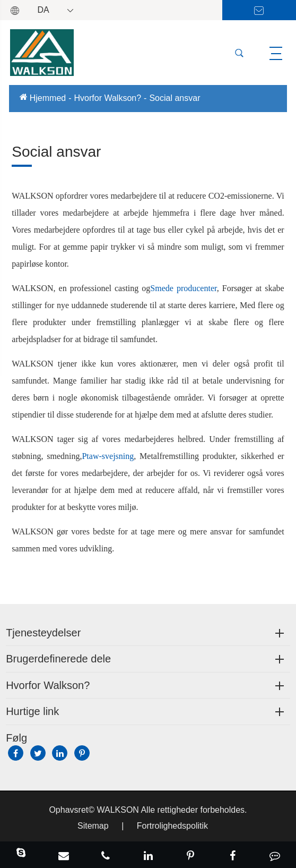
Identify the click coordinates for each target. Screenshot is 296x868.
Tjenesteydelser (43, 633)
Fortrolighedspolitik (172, 826)
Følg (16, 738)
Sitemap (93, 826)
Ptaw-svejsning (108, 456)
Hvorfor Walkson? (108, 98)
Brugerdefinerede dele (58, 659)
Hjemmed (48, 98)
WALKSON (119, 810)
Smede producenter (183, 288)
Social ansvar (175, 98)
